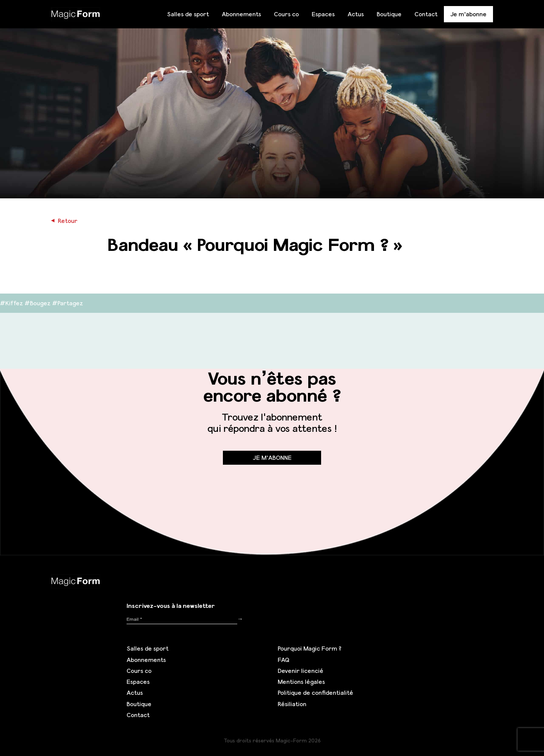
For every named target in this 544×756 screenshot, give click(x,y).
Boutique (389, 14)
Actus (356, 14)
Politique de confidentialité (315, 693)
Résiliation (292, 704)
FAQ (284, 660)
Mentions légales (301, 682)
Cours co (286, 14)
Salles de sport (188, 14)
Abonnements (241, 14)
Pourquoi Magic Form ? (310, 648)
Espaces (323, 14)
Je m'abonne (468, 14)
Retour (64, 221)
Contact (426, 14)
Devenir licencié (301, 671)
